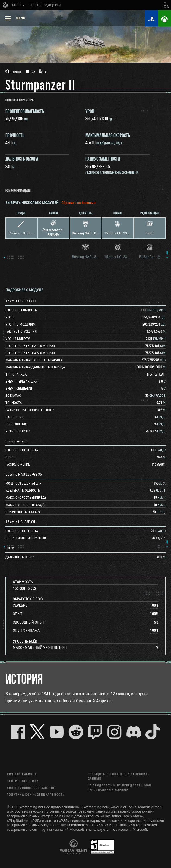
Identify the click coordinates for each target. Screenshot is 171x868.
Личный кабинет (22, 774)
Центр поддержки (23, 781)
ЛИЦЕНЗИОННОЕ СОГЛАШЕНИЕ (31, 788)
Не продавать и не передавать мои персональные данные (120, 787)
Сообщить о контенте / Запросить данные (119, 776)
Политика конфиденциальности (36, 794)
